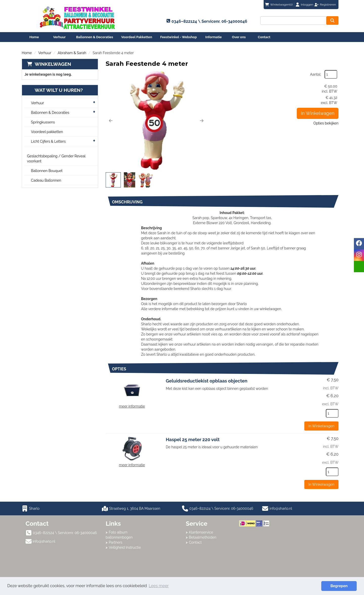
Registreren (328, 5)
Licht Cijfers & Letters (48, 141)
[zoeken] (332, 20)
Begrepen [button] (339, 586)
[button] (111, 121)
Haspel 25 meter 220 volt (193, 440)
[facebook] (359, 244)
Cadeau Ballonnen (46, 180)
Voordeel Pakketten (136, 37)
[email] (359, 267)
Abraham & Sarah (72, 53)
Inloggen (307, 5)
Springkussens (43, 122)
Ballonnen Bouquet (47, 171)
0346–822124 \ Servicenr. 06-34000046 (218, 508)
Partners (116, 542)
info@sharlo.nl (281, 508)
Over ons (239, 37)
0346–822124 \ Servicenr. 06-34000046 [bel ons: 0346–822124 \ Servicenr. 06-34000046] (65, 533)
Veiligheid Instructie (125, 547)
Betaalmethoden (203, 537)
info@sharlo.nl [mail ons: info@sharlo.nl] (44, 541)
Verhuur (59, 37)
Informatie (213, 37)
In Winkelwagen (318, 113)
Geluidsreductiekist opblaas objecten (207, 381)
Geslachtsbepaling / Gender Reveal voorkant (56, 159)
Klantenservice (201, 532)
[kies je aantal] (332, 413)
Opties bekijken (326, 123)
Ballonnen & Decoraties (95, 37)
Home (34, 37)
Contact (264, 37)
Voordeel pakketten (47, 132)
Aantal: (316, 74)
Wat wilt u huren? (55, 90)
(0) (279, 5)
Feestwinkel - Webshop (179, 37)
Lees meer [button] (159, 586)
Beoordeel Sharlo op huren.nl (259, 554)
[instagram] (359, 255)
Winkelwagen (53, 64)
